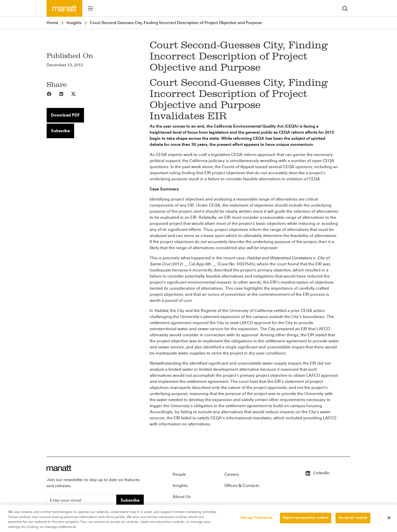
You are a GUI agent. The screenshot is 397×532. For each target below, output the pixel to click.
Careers (232, 474)
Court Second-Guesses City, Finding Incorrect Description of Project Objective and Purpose (176, 23)
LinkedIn (317, 473)
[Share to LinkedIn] (65, 94)
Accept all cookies (353, 520)
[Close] (389, 520)
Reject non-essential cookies (306, 520)
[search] (345, 8)
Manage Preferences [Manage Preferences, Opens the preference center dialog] (257, 520)
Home (52, 23)
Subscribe (60, 131)
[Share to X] (77, 94)
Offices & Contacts (242, 486)
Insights (74, 23)
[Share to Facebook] (53, 94)
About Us (182, 497)
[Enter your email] (82, 500)
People (179, 474)
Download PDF (65, 115)
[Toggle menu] (90, 8)
